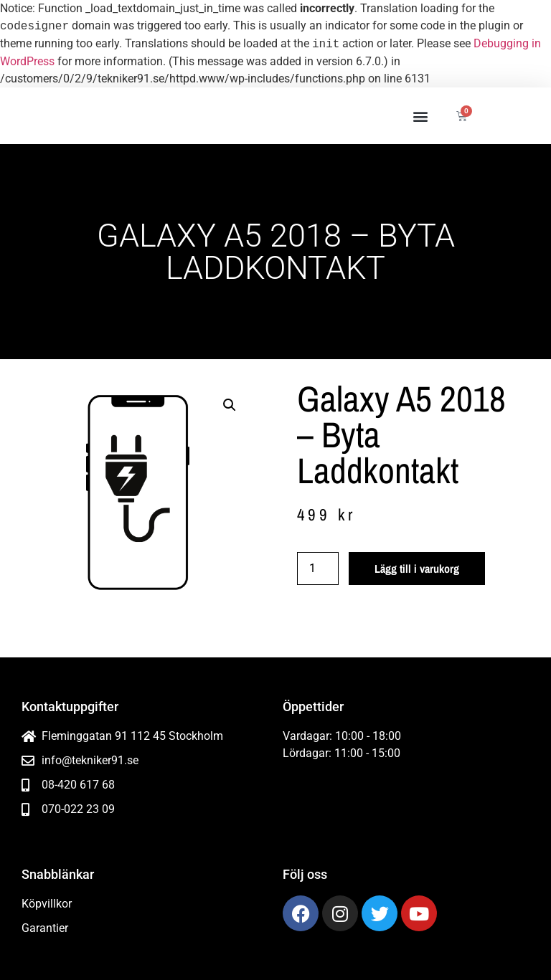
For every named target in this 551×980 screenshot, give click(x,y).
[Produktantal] (318, 569)
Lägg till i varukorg (417, 569)
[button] (420, 116)
